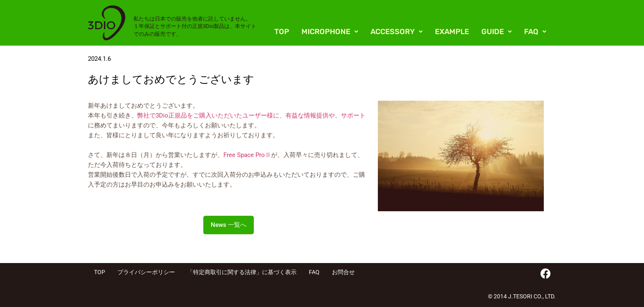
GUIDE (497, 32)
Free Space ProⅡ (247, 155)
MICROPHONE (330, 32)
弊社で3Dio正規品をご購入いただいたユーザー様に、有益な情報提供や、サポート (251, 115)
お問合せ (343, 272)
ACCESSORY (397, 32)
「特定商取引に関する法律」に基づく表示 (242, 272)
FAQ (535, 32)
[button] (330, 32)
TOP (282, 32)
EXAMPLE (452, 32)
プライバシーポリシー (146, 272)
